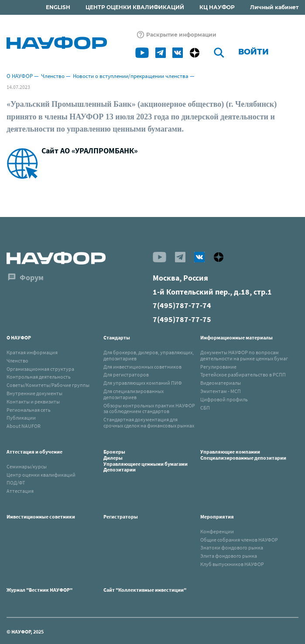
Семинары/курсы (27, 466)
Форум (32, 277)
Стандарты (117, 337)
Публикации (21, 418)
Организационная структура (40, 369)
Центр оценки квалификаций (41, 475)
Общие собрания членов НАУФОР (239, 540)
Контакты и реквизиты (33, 402)
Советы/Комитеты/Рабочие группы (48, 385)
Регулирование (218, 367)
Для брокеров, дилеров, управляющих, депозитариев (149, 355)
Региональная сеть (29, 410)
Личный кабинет (274, 7)
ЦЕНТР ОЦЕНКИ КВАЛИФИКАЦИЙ (135, 7)
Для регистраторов (126, 375)
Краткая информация (32, 352)
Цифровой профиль (224, 399)
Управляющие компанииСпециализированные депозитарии (243, 455)
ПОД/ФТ (16, 483)
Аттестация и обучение (34, 452)
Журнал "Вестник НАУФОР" (39, 590)
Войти (254, 52)
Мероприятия (217, 517)
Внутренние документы (34, 393)
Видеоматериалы (221, 383)
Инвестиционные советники (41, 517)
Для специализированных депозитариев (134, 394)
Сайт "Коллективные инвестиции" (145, 590)
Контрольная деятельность (39, 377)
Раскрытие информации (181, 35)
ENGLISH (58, 7)
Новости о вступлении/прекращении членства (131, 76)
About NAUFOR (24, 426)
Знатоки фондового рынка (232, 547)
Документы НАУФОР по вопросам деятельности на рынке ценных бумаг (244, 355)
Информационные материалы (236, 337)
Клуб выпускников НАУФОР (232, 564)
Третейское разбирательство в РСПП (243, 375)
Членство (53, 76)
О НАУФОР (20, 76)
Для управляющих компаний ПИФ (143, 383)
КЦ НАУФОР (217, 7)
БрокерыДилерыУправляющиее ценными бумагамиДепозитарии (146, 461)
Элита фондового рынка (229, 556)
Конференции (217, 531)
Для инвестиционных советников (142, 367)
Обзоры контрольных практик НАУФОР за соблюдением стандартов (149, 408)
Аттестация (20, 491)
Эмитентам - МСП (221, 391)
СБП (205, 408)
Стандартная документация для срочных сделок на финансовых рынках (149, 422)
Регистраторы (121, 517)
